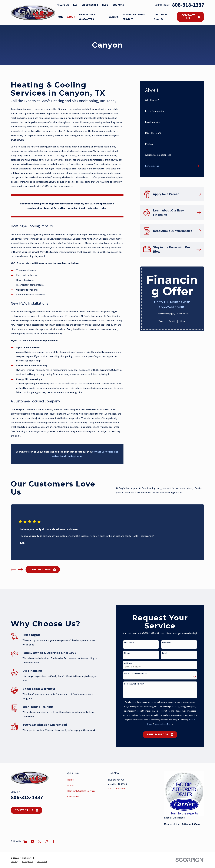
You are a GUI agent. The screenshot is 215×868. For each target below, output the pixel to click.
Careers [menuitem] (114, 17)
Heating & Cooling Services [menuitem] (134, 17)
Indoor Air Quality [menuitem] (160, 17)
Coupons (118, 5)
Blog (105, 5)
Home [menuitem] (60, 17)
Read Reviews (43, 569)
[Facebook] (54, 841)
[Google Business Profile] (25, 841)
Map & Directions (116, 788)
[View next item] (21, 570)
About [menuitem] (71, 17)
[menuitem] (172, 101)
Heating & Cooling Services (81, 791)
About (71, 785)
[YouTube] (32, 841)
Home (70, 780)
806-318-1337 (188, 5)
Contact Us (191, 17)
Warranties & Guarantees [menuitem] (87, 17)
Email (172, 321)
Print (183, 321)
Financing (63, 5)
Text (161, 321)
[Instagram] (47, 841)
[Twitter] (39, 841)
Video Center (90, 5)
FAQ (75, 5)
